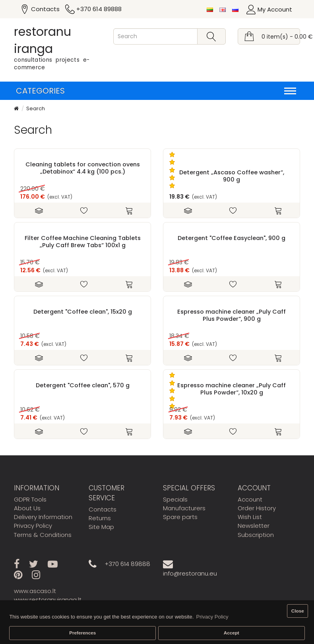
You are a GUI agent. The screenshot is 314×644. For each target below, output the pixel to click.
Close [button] (298, 611)
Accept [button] (232, 633)
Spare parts (180, 517)
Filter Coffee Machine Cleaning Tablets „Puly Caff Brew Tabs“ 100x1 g (83, 242)
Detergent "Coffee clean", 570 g (83, 385)
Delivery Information (43, 517)
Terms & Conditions (43, 535)
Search (36, 108)
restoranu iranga (43, 40)
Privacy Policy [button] (212, 617)
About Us (27, 508)
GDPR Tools (30, 499)
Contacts (103, 509)
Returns (100, 518)
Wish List (250, 517)
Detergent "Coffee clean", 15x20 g (83, 312)
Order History (257, 508)
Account (250, 499)
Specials (175, 499)
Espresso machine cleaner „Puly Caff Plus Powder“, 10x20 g (232, 389)
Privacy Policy (33, 526)
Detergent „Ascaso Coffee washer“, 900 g (232, 176)
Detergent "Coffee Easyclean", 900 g (232, 238)
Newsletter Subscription (256, 530)
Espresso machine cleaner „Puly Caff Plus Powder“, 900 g (232, 315)
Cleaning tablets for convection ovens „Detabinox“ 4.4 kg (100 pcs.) (83, 168)
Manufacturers (184, 508)
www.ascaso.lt (35, 591)
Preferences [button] (82, 633)
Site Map (101, 527)
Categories (156, 91)
